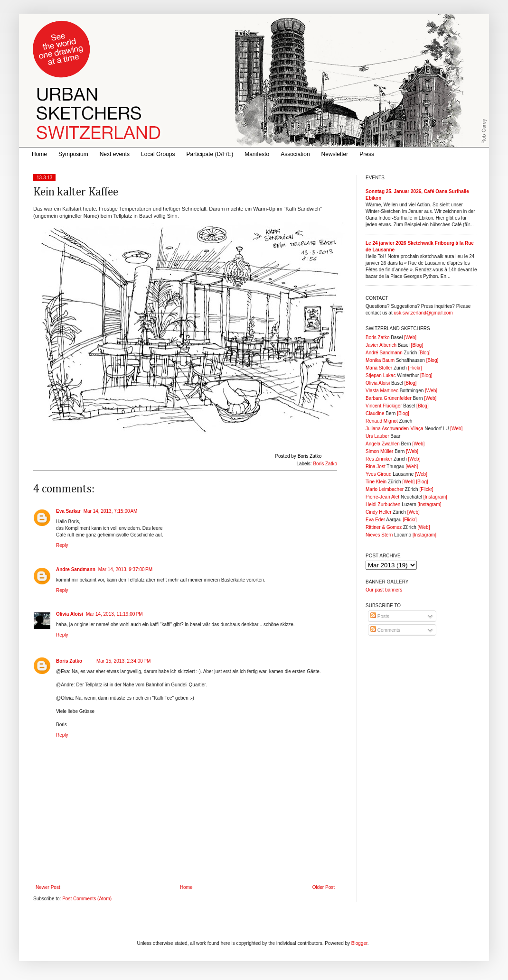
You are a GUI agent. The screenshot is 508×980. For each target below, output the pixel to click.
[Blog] (417, 345)
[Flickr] (415, 368)
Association (295, 154)
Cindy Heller (378, 512)
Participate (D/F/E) (210, 154)
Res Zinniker (379, 459)
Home (39, 154)
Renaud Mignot (382, 421)
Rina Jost (376, 467)
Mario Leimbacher (385, 489)
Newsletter (335, 154)
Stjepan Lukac (381, 375)
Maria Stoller (379, 368)
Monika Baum (380, 360)
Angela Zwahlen (383, 444)
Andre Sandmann (76, 569)
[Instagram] (435, 497)
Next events (115, 154)
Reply (62, 545)
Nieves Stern (379, 535)
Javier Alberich (381, 345)
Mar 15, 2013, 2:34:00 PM (123, 661)
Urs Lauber (377, 436)
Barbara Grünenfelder (389, 398)
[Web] (410, 337)
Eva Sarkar (68, 511)
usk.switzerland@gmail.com (423, 313)
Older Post (324, 887)
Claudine (375, 413)
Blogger (359, 943)
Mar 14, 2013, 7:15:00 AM (111, 511)
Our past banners (384, 590)
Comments (385, 630)
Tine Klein (376, 482)
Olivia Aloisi (70, 614)
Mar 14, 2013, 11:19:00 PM (114, 614)
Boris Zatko (325, 464)
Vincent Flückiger (384, 406)
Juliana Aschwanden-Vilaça (395, 429)
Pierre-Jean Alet (382, 497)
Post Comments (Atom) (87, 899)
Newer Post (48, 887)
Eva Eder (375, 520)
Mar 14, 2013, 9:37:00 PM (125, 569)
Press (367, 154)
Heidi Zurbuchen (383, 504)
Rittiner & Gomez (384, 527)
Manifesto (257, 154)
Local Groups (158, 154)
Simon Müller (379, 451)
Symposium (73, 154)
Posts (380, 616)
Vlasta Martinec (382, 391)
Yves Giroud (378, 474)
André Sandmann (384, 353)
